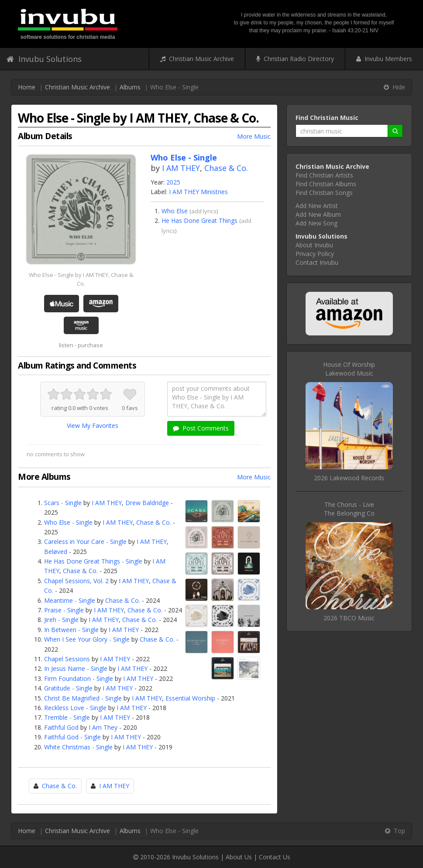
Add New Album (318, 214)
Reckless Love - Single (75, 708)
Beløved (56, 552)
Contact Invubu (317, 262)
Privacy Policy (315, 254)
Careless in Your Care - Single (85, 542)
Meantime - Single (70, 600)
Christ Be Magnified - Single (83, 698)
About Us (239, 857)
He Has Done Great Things (199, 220)
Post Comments (201, 428)
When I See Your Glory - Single (87, 639)
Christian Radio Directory (295, 59)
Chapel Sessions (67, 659)
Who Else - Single (68, 522)
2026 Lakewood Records (349, 478)
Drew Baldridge (147, 503)
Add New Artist (317, 206)
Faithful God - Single (72, 737)
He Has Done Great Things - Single (93, 561)
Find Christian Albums (326, 184)
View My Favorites (93, 425)
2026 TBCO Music (349, 618)
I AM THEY (181, 168)
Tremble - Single (67, 717)
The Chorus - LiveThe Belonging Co (349, 509)
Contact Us (275, 857)
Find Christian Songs (324, 193)
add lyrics (204, 211)
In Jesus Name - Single (76, 668)
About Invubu (314, 245)
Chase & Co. (226, 168)
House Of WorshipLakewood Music (349, 369)
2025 (173, 182)
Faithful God (61, 727)
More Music (254, 136)
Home (27, 87)
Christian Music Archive (197, 59)
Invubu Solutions (44, 59)
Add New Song (316, 223)
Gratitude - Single (68, 688)
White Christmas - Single (78, 747)
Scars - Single (63, 503)
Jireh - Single (61, 620)
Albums (130, 87)
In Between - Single (71, 630)
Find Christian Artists (324, 175)
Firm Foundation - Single (79, 678)
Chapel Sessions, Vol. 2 (76, 581)
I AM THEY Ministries (198, 192)
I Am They (103, 727)
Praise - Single (64, 610)
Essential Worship (190, 698)
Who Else (175, 211)
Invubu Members (384, 59)
